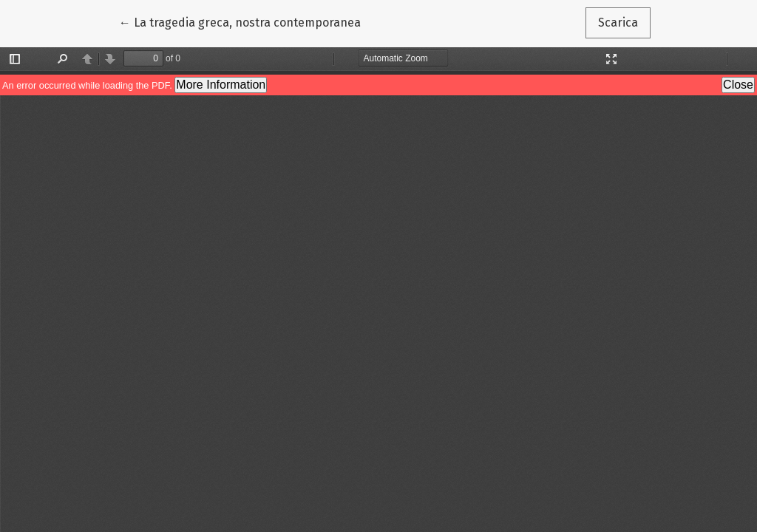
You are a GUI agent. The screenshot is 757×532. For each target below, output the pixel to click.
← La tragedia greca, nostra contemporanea (240, 21)
